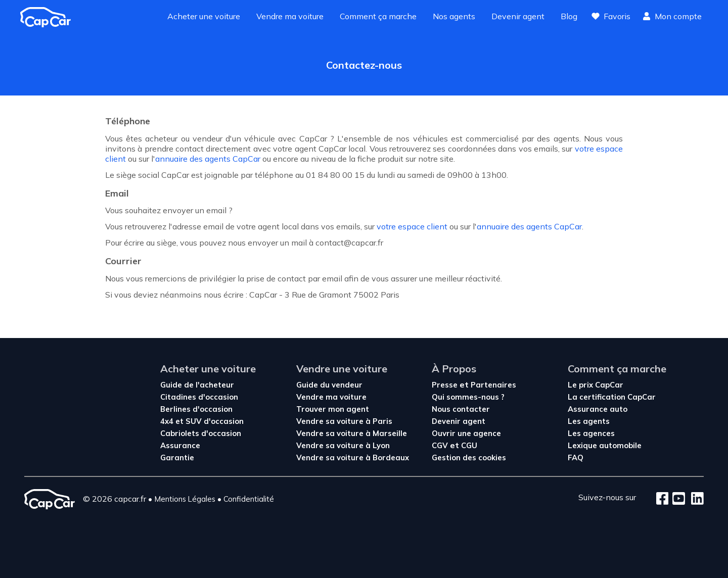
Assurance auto (598, 409)
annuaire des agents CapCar (208, 159)
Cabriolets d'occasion (201, 433)
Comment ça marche (378, 16)
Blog (569, 16)
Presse (446, 385)
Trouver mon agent (333, 409)
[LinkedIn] (694, 499)
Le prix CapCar (596, 385)
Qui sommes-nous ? (468, 397)
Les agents (589, 421)
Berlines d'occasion (196, 409)
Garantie (177, 457)
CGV (441, 445)
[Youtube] (677, 499)
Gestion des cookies (469, 457)
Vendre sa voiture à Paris (344, 421)
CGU (469, 445)
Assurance (180, 445)
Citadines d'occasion (199, 397)
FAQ (576, 457)
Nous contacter (461, 409)
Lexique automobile (605, 445)
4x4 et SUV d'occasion (202, 421)
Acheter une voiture (204, 16)
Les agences (591, 433)
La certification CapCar (612, 397)
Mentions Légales (185, 499)
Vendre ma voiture (290, 16)
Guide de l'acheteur (197, 385)
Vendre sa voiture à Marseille (352, 433)
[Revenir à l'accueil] (50, 17)
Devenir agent (518, 16)
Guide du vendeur (329, 385)
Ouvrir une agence (466, 433)
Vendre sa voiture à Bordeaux (353, 457)
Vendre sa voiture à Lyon (343, 445)
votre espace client (412, 226)
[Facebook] (663, 499)
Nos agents (454, 16)
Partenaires (493, 385)
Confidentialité (249, 499)
